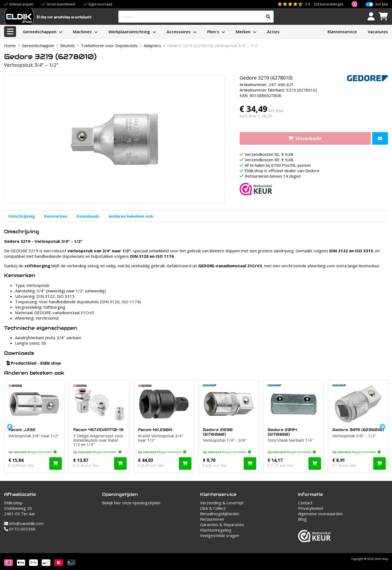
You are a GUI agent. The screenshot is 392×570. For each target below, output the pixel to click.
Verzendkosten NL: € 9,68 (269, 154)
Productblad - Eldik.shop (34, 363)
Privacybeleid (311, 508)
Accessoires (179, 32)
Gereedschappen (40, 32)
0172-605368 (20, 529)
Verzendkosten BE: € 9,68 (269, 160)
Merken (243, 32)
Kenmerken (56, 216)
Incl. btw (382, 4)
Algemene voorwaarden (321, 514)
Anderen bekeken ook (131, 216)
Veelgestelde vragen (220, 535)
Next (382, 426)
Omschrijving (22, 216)
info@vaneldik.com (24, 523)
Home (10, 46)
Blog (302, 519)
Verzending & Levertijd (222, 503)
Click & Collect (213, 508)
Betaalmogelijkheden (220, 514)
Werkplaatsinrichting (129, 32)
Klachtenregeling (216, 530)
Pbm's (213, 32)
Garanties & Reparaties (222, 524)
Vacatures (378, 32)
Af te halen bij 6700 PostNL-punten (278, 165)
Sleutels (68, 46)
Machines (82, 32)
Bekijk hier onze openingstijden (131, 503)
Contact (305, 503)
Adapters (152, 46)
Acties (273, 32)
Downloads (88, 216)
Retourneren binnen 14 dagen (273, 176)
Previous (9, 426)
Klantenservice (342, 32)
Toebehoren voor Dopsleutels (109, 46)
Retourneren (212, 519)
